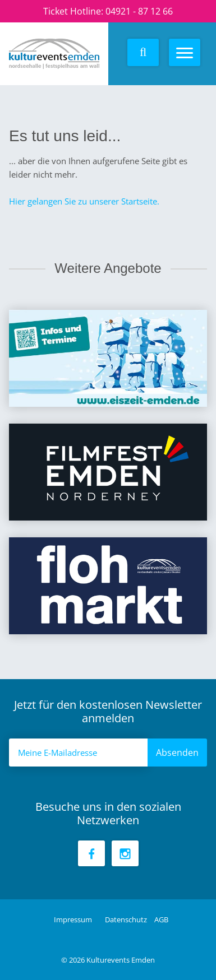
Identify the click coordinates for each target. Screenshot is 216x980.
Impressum (74, 919)
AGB (161, 919)
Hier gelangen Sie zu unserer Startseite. (84, 201)
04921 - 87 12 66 (139, 11)
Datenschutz (127, 919)
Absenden (177, 753)
